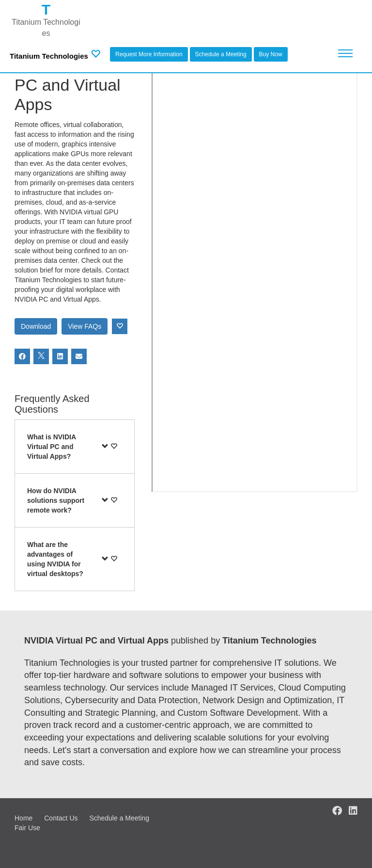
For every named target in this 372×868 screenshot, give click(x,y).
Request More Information (149, 54)
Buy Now (271, 54)
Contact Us (61, 818)
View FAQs (85, 326)
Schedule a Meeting (221, 54)
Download (36, 326)
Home (23, 818)
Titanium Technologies (49, 56)
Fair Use (27, 828)
